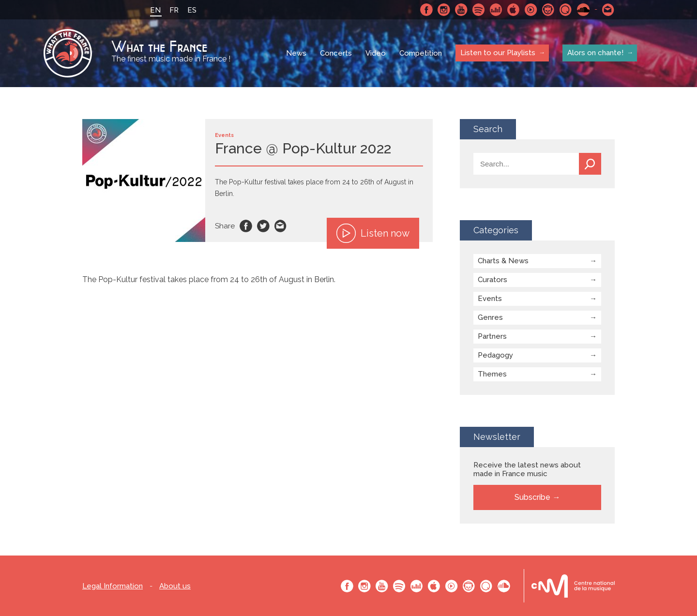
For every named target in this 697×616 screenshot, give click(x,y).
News (296, 53)
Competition (421, 53)
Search (590, 164)
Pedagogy (495, 355)
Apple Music (514, 10)
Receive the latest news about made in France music (527, 469)
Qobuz (566, 10)
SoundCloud (583, 10)
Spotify (479, 10)
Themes (492, 374)
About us (175, 586)
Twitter (263, 226)
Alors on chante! (595, 53)
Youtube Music (531, 10)
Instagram (444, 10)
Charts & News (503, 261)
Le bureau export (573, 586)
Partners (492, 336)
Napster (548, 10)
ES (192, 10)
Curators (492, 280)
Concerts (336, 53)
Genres (490, 317)
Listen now (373, 233)
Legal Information (113, 586)
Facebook (426, 10)
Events (490, 299)
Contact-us (608, 10)
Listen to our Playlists (498, 53)
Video (376, 53)
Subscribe (532, 497)
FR (174, 10)
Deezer (496, 10)
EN (155, 10)
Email (281, 226)
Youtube (461, 10)
